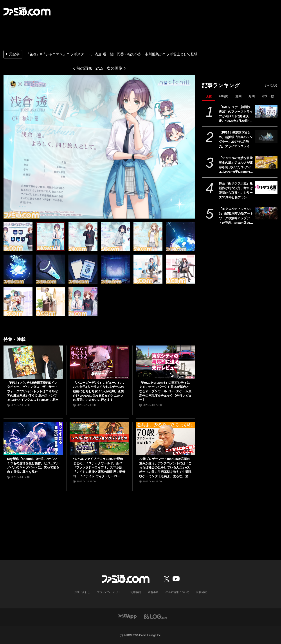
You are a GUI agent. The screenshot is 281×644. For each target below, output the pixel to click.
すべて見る (271, 85)
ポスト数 (268, 96)
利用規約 (136, 592)
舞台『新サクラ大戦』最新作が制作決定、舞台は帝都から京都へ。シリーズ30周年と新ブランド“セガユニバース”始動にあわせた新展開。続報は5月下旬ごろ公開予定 (236, 191)
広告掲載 (201, 592)
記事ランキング (221, 85)
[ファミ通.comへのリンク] (27, 11)
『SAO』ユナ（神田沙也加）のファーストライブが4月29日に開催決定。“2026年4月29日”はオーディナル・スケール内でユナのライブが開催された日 (236, 114)
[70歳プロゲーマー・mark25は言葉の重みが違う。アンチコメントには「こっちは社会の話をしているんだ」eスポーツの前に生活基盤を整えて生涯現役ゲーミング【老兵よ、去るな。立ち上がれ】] (165, 438)
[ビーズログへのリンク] (155, 616)
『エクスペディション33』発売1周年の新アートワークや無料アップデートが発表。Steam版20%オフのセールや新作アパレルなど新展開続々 (236, 216)
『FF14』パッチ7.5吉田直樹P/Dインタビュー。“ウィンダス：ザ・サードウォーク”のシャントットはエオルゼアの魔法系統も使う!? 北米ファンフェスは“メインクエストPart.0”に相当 (33, 391)
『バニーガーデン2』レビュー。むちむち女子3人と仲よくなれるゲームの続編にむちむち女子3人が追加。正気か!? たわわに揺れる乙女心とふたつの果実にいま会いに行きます (99, 391)
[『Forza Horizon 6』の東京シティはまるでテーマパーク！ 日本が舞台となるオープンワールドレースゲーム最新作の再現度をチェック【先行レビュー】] (165, 362)
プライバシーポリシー (110, 592)
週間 (238, 96)
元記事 (12, 55)
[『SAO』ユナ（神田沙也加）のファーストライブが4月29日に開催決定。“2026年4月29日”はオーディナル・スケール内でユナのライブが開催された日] (266, 111)
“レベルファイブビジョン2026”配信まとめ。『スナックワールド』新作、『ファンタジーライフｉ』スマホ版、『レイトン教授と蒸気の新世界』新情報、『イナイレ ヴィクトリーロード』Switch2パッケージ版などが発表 (99, 468)
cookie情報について (177, 592)
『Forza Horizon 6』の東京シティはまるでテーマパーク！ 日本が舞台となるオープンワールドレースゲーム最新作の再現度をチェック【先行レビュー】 (165, 391)
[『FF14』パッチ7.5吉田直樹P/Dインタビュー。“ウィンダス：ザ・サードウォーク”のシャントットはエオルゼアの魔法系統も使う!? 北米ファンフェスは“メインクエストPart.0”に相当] (33, 362)
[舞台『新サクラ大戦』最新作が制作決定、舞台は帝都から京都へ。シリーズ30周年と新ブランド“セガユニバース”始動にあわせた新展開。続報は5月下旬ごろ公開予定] (266, 188)
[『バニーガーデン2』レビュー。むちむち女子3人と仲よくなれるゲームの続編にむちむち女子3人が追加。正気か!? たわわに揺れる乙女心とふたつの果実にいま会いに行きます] (99, 362)
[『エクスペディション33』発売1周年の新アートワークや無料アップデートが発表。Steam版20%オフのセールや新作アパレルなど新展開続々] (266, 213)
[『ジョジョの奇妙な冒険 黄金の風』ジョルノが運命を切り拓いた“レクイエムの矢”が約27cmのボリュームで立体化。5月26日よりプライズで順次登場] (266, 162)
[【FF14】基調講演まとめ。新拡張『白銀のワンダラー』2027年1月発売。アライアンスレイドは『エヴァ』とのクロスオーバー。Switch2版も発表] (266, 137)
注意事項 (153, 592)
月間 (252, 96)
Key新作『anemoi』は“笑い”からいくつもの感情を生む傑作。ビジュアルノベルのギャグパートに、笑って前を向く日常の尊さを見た (33, 465)
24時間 (223, 96)
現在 (209, 96)
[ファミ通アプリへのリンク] (127, 616)
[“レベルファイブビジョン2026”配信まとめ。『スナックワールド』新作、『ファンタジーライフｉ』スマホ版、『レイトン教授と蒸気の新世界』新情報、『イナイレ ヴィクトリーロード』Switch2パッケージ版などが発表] (99, 438)
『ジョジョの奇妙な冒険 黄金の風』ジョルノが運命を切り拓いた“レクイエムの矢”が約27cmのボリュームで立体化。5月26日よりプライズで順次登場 (236, 165)
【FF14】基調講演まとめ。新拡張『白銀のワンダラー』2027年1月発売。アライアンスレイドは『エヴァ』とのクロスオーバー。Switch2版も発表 (236, 140)
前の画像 (84, 68)
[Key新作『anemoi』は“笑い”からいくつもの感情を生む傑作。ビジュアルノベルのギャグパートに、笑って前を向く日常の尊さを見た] (33, 438)
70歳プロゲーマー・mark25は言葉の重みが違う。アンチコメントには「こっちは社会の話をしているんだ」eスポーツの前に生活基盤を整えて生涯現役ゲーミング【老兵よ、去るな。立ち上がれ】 (165, 468)
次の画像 (115, 68)
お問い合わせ (82, 592)
